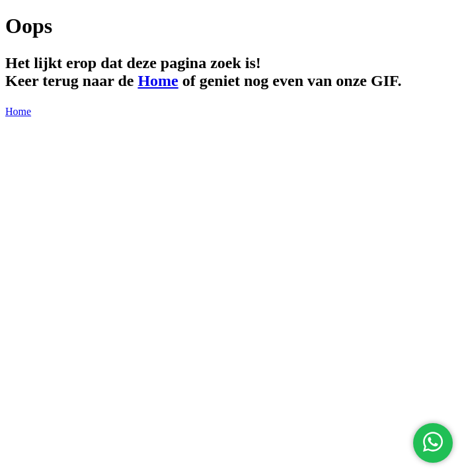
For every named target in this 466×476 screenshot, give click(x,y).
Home (158, 81)
